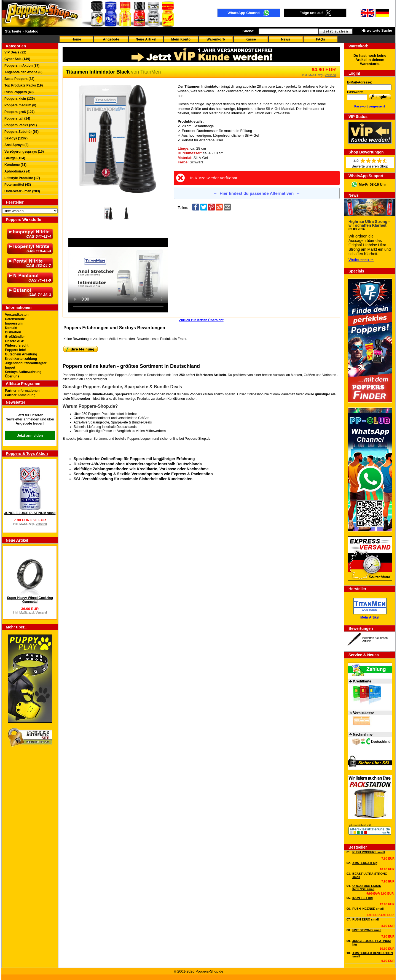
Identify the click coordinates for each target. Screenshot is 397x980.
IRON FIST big (363, 898)
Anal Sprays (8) (16, 145)
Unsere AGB (15, 341)
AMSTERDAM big (365, 863)
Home (76, 39)
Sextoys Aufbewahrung (23, 372)
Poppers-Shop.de (198, 439)
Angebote (111, 39)
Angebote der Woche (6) (23, 72)
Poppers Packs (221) (21, 125)
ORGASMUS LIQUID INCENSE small (367, 887)
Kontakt (11, 328)
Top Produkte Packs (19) (24, 85)
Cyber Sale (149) (17, 59)
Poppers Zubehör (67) (22, 132)
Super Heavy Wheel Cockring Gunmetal (30, 600)
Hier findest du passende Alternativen (257, 193)
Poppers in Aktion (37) (22, 66)
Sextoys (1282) (16, 138)
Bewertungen (361, 628)
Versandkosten (17, 315)
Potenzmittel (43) (18, 185)
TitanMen (151, 72)
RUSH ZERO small (366, 919)
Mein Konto (181, 39)
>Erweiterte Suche (376, 30)
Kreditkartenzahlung (21, 359)
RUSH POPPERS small (369, 852)
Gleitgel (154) (15, 158)
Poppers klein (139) (20, 99)
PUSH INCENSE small (368, 909)
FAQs (320, 39)
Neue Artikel (146, 39)
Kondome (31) (15, 165)
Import (10, 368)
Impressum (14, 323)
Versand (41, 524)
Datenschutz (15, 319)
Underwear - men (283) (22, 191)
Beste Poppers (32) (19, 79)
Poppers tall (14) (17, 118)
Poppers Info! (16, 350)
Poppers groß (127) (19, 112)
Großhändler (15, 337)
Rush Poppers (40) (19, 92)
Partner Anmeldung (20, 395)
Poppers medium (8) (20, 105)
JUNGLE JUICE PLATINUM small (30, 513)
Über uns (12, 376)
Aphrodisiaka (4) (17, 171)
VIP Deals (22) (15, 52)
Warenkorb (216, 39)
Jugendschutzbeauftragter (26, 363)
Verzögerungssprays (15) (24, 152)
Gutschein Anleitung (21, 354)
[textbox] (289, 31)
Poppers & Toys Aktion (27, 453)
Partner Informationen (22, 391)
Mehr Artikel (370, 617)
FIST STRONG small (367, 930)
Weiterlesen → (361, 260)
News (285, 39)
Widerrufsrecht (17, 345)
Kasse (251, 39)
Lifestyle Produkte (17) (22, 178)
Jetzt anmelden (30, 435)
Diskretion (13, 332)
